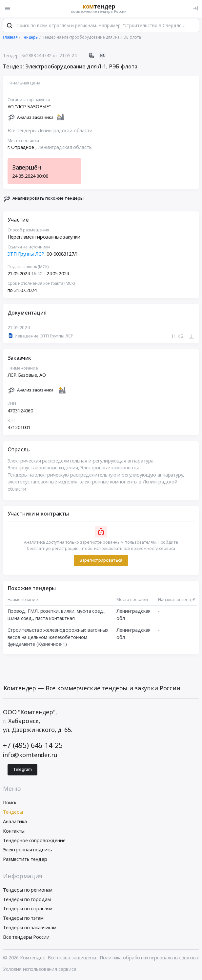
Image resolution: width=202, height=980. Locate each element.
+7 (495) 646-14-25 (33, 745)
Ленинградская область (65, 147)
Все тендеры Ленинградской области (50, 130)
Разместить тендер (25, 859)
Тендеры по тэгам (23, 918)
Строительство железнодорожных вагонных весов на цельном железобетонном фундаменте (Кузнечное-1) (58, 637)
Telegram (22, 770)
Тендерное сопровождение (34, 840)
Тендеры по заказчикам (30, 927)
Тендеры (13, 812)
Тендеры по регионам (28, 890)
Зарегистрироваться (101, 560)
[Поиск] (10, 26)
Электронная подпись (28, 850)
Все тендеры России (26, 937)
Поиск (10, 803)
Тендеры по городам (27, 899)
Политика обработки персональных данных (149, 958)
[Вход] (195, 8)
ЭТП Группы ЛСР (26, 254)
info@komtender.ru (30, 755)
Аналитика (15, 821)
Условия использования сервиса (40, 969)
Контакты (14, 831)
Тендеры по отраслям (28, 909)
